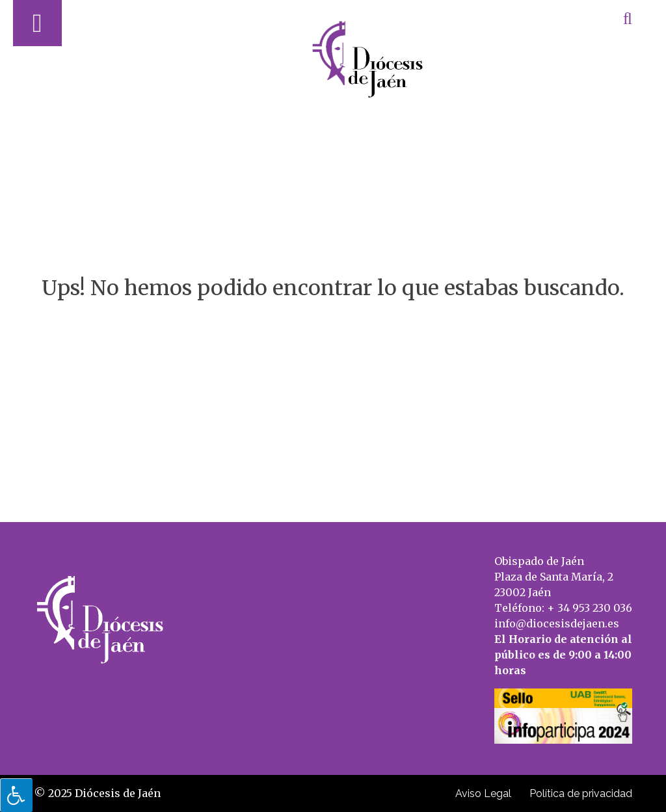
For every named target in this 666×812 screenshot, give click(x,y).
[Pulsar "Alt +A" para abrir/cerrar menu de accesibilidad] (16, 795)
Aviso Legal (483, 793)
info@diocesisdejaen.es (557, 623)
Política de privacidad (581, 793)
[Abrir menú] (37, 23)
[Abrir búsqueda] (628, 18)
